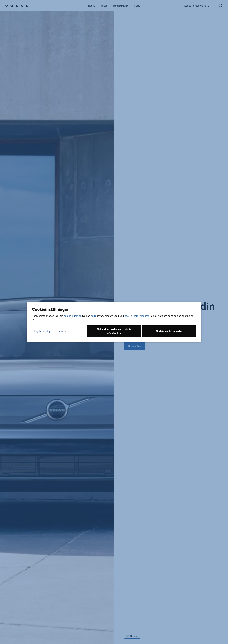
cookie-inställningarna (137, 315)
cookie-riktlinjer (72, 315)
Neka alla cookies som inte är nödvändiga (114, 331)
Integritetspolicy (41, 331)
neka (93, 315)
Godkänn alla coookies (169, 331)
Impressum (60, 331)
